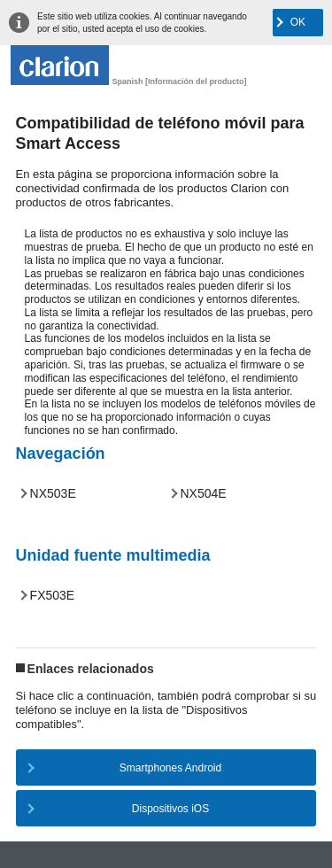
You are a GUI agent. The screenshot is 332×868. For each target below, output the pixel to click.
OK (298, 22)
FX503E (53, 595)
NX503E (53, 493)
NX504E (204, 493)
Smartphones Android (170, 768)
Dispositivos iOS (170, 809)
